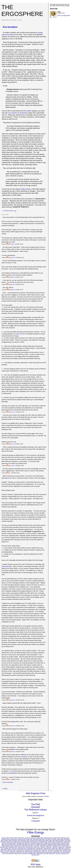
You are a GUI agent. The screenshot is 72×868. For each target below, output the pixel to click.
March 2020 (18, 854)
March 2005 (29, 839)
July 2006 (3, 842)
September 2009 (52, 844)
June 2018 (25, 852)
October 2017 (67, 851)
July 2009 (37, 844)
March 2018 (13, 852)
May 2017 (44, 851)
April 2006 (55, 841)
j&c (9, 779)
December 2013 (31, 848)
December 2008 (65, 843)
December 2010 (13, 847)
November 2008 (56, 843)
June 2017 (50, 851)
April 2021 (46, 854)
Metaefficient (13, 773)
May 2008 (27, 843)
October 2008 (47, 843)
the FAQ (46, 796)
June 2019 (63, 852)
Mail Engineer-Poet (36, 793)
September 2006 (17, 842)
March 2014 (55, 848)
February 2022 (35, 855)
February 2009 (5, 844)
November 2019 (10, 854)
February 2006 (41, 841)
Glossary (36, 807)
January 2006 (33, 841)
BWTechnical (11, 244)
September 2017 (58, 851)
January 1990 (5, 838)
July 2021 (58, 854)
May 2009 (25, 844)
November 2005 (16, 841)
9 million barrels (25, 189)
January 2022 (65, 854)
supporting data (6, 566)
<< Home (4, 789)
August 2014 (4, 850)
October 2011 (8, 848)
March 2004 (21, 838)
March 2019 (56, 852)
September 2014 (12, 850)
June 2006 (67, 841)
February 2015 (37, 850)
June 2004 (27, 838)
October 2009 (60, 844)
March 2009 (13, 844)
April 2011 (43, 847)
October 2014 (20, 850)
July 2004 (33, 838)
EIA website (27, 111)
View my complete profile (64, 16)
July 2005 (54, 839)
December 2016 (29, 851)
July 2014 (67, 848)
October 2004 (56, 838)
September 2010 (57, 846)
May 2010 (30, 846)
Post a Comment (8, 782)
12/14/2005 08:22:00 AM (9, 211)
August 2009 (43, 844)
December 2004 (5, 839)
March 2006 (49, 841)
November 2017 (5, 852)
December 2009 (9, 846)
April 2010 (24, 846)
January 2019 (49, 852)
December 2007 (12, 843)
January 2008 (20, 843)
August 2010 (49, 846)
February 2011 (29, 847)
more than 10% (17, 334)
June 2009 (31, 844)
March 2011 (37, 847)
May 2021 (52, 854)
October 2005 (8, 841)
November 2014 (29, 850)
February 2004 (13, 838)
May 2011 (49, 847)
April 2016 (65, 850)
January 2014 (39, 848)
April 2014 (61, 848)
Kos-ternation (10, 27)
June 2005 (48, 839)
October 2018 (32, 852)
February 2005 (22, 839)
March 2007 (67, 842)
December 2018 (40, 852)
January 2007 (52, 842)
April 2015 (44, 850)
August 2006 (9, 842)
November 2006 (34, 842)
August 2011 (61, 847)
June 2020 (24, 854)
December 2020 (32, 854)
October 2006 (26, 842)
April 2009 (19, 844)
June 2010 (36, 846)
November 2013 (22, 848)
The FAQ (36, 804)
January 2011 (21, 847)
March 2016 (59, 850)
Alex (9, 473)
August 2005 (60, 839)
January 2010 (17, 846)
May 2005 (42, 839)
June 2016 (6, 851)
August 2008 (40, 843)
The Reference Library (36, 810)
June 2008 (33, 843)
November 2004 (65, 838)
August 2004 (40, 838)
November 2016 (20, 851)
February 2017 (37, 851)
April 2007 (4, 843)
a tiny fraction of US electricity (18, 113)
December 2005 (25, 841)
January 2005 (14, 839)
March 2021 (40, 854)
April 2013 (15, 848)
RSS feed (36, 864)
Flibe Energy (36, 832)
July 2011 (55, 847)
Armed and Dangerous (35, 815)
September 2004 (48, 838)
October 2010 (65, 846)
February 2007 (60, 842)
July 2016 (12, 851)
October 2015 (51, 850)
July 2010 (42, 846)
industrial (24, 757)
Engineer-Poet (11, 258)
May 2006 (61, 841)
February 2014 (47, 848)
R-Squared (35, 821)
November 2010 (4, 847)
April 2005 (36, 839)
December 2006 (43, 842)
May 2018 (19, 852)
